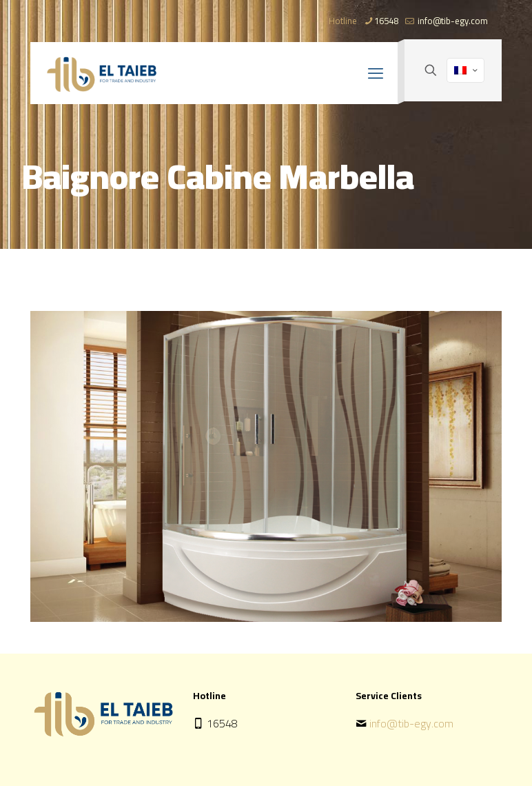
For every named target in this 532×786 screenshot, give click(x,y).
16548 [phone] (386, 21)
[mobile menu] (376, 73)
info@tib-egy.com (411, 723)
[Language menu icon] (465, 70)
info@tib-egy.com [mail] (452, 21)
